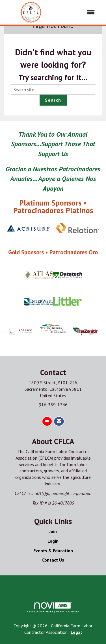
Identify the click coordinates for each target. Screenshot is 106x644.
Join (53, 531)
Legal (76, 632)
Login (53, 541)
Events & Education (53, 551)
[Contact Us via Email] (59, 421)
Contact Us (53, 560)
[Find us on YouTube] (47, 421)
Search (53, 100)
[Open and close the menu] (79, 12)
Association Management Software (53, 607)
